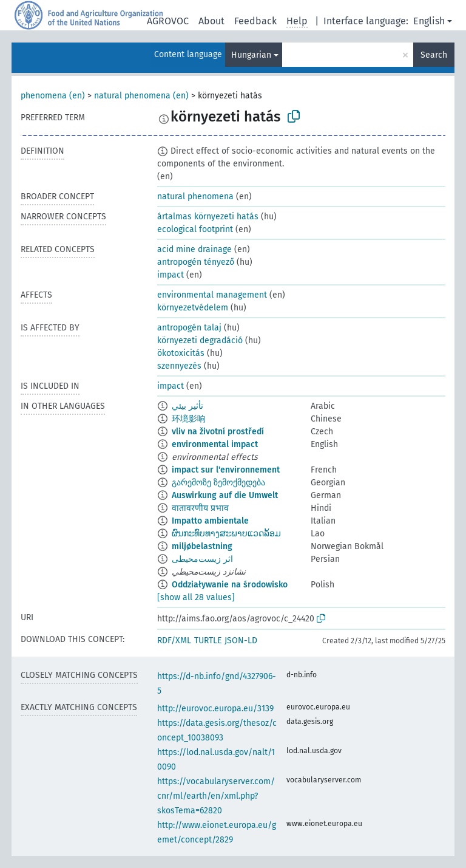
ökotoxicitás (181, 353)
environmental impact (215, 444)
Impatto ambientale (210, 521)
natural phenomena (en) (141, 96)
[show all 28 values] (196, 597)
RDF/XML (174, 641)
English (429, 21)
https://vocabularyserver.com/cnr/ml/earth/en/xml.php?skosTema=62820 (216, 796)
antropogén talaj (189, 328)
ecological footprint (195, 229)
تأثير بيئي (187, 406)
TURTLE (208, 641)
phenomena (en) (53, 96)
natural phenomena (195, 196)
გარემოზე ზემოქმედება (218, 483)
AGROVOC (168, 21)
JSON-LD (241, 641)
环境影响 (189, 419)
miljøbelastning (202, 546)
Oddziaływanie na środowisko (230, 585)
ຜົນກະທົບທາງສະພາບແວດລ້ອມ (226, 534)
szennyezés (179, 366)
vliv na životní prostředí (218, 432)
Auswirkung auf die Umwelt (225, 495)
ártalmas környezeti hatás (208, 217)
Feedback (255, 21)
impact (171, 275)
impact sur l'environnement (226, 470)
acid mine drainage (194, 249)
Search (434, 55)
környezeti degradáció (200, 340)
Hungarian (251, 55)
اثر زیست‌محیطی (202, 559)
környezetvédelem (193, 308)
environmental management (212, 295)
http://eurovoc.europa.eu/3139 (215, 709)
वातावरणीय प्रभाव (200, 508)
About (211, 21)
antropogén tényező (196, 262)
